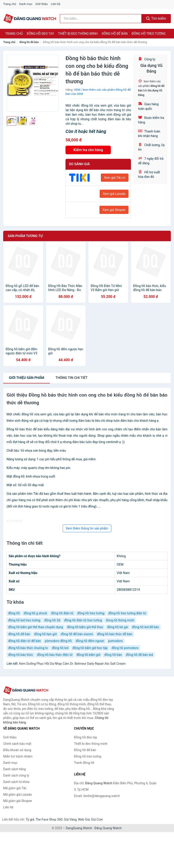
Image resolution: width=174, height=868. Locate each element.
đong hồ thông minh (120, 620)
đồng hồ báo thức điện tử (55, 655)
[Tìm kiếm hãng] (101, 19)
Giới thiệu (41, 4)
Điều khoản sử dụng (17, 750)
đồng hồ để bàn (19, 634)
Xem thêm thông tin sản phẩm (87, 528)
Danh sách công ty (16, 775)
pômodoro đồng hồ (58, 641)
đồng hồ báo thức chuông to (28, 648)
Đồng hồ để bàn (115, 34)
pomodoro (116, 641)
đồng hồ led (60, 648)
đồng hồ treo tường (91, 613)
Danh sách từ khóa (16, 782)
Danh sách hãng (14, 769)
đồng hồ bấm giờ (88, 655)
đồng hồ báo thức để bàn (115, 634)
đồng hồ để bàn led (139, 655)
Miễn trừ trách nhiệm (18, 756)
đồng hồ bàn (113, 655)
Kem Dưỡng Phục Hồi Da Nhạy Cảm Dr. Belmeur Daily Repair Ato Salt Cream (72, 664)
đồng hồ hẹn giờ (46, 634)
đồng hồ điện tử (62, 613)
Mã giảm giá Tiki (15, 788)
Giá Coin (97, 819)
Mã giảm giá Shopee (18, 801)
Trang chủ (10, 4)
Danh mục (26, 4)
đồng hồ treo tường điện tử (127, 613)
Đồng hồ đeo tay (40, 34)
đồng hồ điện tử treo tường (83, 620)
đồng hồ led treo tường (24, 620)
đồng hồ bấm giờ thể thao (85, 627)
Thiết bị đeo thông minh (78, 34)
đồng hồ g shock (35, 613)
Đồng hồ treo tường (149, 34)
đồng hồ (14, 613)
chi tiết (72, 378)
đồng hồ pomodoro (125, 648)
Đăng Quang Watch (108, 828)
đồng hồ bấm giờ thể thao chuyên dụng (36, 627)
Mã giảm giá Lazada (17, 794)
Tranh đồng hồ (84, 763)
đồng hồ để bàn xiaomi (77, 634)
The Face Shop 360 (49, 819)
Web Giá (84, 819)
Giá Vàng (70, 819)
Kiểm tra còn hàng (88, 150)
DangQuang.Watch (79, 828)
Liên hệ (56, 4)
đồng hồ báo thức (21, 655)
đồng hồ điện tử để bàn (24, 641)
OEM (77, 90)
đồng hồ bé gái (118, 627)
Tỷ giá (30, 819)
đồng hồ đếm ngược (90, 641)
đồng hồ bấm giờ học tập (90, 648)
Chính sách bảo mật (17, 744)
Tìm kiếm (156, 18)
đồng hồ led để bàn (146, 627)
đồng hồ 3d (52, 620)
